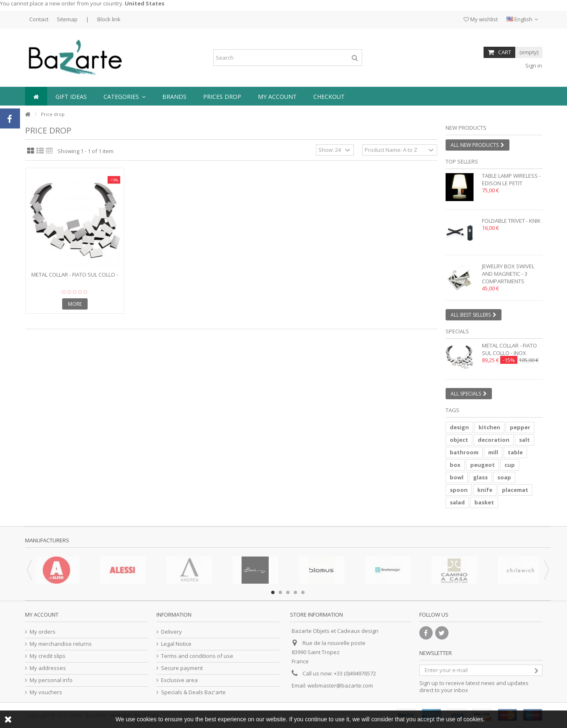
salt (524, 440)
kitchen (489, 427)
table (515, 452)
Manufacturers (47, 540)
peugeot (483, 465)
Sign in (533, 65)
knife (485, 490)
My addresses (48, 668)
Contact (39, 19)
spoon (459, 490)
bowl (457, 477)
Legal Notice (176, 644)
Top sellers (462, 161)
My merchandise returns (61, 644)
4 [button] (295, 592)
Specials (457, 331)
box (455, 465)
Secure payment (182, 668)
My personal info (51, 680)
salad (457, 502)
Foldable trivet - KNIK (511, 221)
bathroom (464, 452)
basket (484, 502)
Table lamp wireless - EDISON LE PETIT (511, 179)
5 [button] (303, 592)
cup (510, 465)
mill (493, 452)
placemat (515, 490)
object (459, 440)
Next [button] (547, 570)
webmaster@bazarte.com (340, 685)
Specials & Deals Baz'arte (193, 692)
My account (42, 615)
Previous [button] (29, 570)
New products (466, 128)
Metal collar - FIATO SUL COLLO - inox (75, 278)
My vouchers (46, 692)
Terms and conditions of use (197, 656)
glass (480, 477)
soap (504, 477)
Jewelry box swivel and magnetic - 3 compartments (508, 274)
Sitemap (67, 19)
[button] (125, 96)
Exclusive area (179, 680)
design (459, 427)
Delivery (171, 632)
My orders (43, 632)
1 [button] (273, 592)
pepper (520, 427)
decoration (494, 440)
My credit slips (48, 656)
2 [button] (280, 592)
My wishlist (481, 19)
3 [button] (288, 592)
